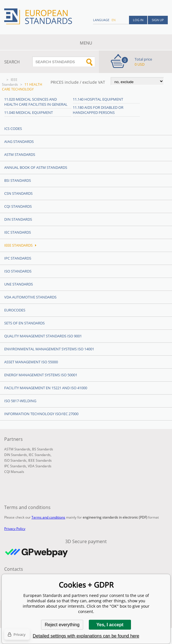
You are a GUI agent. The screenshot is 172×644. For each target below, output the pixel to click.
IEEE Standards (10, 82)
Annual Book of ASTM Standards (36, 167)
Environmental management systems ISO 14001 (49, 349)
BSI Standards (18, 180)
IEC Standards (18, 232)
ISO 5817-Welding (20, 401)
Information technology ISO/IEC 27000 (41, 414)
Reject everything (62, 625)
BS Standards (43, 449)
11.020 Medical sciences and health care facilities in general (36, 102)
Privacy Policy (15, 529)
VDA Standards (40, 466)
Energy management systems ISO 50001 (41, 375)
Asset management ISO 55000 (31, 362)
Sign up (158, 20)
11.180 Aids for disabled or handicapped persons (98, 110)
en (114, 20)
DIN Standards (18, 219)
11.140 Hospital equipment (98, 99)
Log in (138, 20)
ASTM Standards (20, 154)
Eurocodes (15, 310)
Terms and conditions (48, 517)
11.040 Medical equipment (29, 112)
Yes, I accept (110, 625)
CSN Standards (18, 193)
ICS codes (13, 129)
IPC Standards (18, 258)
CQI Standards (18, 206)
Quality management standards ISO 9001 (43, 336)
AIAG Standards (19, 141)
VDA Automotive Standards (30, 297)
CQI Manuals (14, 472)
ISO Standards (18, 271)
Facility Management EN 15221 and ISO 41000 (46, 388)
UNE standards (19, 284)
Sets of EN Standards (24, 323)
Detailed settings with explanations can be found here (86, 636)
